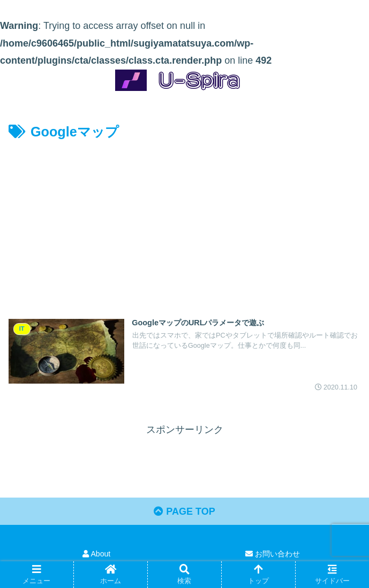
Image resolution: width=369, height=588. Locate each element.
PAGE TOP (184, 511)
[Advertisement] (185, 224)
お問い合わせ (273, 554)
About (96, 554)
